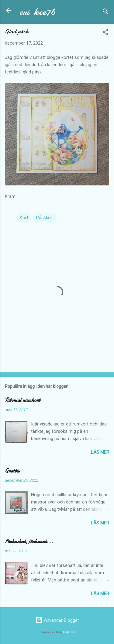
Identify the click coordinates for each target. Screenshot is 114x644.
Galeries (69, 632)
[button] (105, 33)
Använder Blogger (57, 620)
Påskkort (45, 218)
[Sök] (105, 12)
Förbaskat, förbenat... (29, 542)
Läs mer (100, 452)
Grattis (12, 471)
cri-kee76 (38, 12)
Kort (24, 218)
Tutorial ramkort (22, 400)
